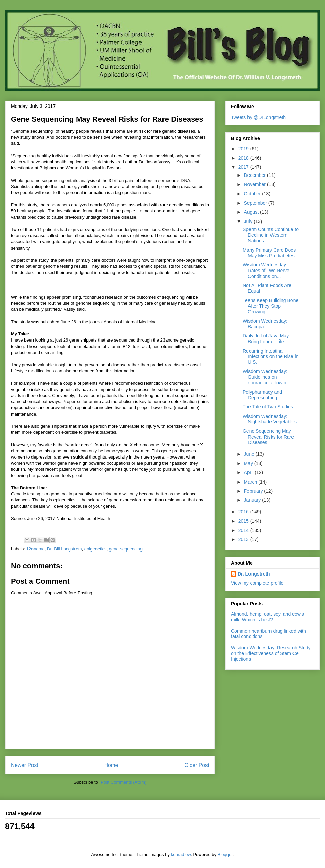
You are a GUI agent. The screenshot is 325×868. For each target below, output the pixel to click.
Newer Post (25, 765)
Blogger (225, 855)
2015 (244, 521)
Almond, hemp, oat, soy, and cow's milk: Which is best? (267, 617)
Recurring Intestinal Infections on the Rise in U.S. (270, 357)
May (249, 463)
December (255, 175)
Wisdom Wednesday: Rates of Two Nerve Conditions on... (266, 271)
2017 (244, 167)
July (249, 221)
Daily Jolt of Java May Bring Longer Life (266, 339)
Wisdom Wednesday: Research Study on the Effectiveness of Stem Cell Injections (271, 653)
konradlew (181, 855)
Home (111, 765)
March (251, 482)
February (254, 491)
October (253, 194)
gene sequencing (126, 549)
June (250, 454)
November (255, 184)
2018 (244, 158)
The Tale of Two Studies (268, 407)
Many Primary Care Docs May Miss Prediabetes (269, 253)
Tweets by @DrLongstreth (258, 117)
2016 (244, 512)
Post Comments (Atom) (123, 782)
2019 (244, 149)
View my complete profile (257, 583)
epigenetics (95, 549)
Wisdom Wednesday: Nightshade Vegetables (270, 419)
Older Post (197, 765)
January (253, 500)
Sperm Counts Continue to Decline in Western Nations (271, 235)
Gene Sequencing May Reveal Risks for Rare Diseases (268, 437)
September (256, 203)
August (252, 212)
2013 (244, 539)
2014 (244, 530)
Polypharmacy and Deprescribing (262, 395)
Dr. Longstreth (254, 574)
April (249, 472)
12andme (36, 549)
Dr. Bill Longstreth (64, 549)
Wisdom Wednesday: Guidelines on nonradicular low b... (266, 377)
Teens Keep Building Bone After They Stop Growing (270, 306)
